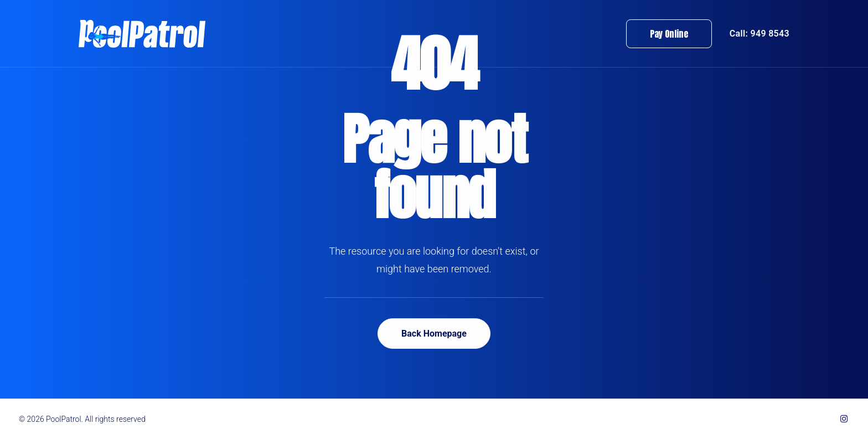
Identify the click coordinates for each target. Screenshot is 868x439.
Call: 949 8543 (759, 33)
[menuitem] (673, 34)
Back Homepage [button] (434, 334)
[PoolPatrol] (142, 34)
